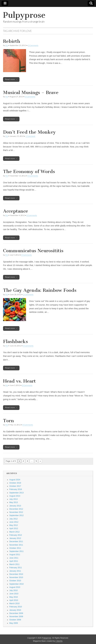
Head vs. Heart (19, 381)
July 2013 (13, 499)
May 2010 (14, 597)
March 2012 (14, 532)
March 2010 (14, 604)
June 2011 (14, 558)
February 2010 (16, 607)
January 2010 (15, 610)
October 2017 (15, 486)
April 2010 (14, 600)
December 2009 (16, 613)
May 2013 (14, 502)
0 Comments (33, 45)
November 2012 (16, 512)
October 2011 (15, 548)
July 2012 (13, 519)
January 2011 (15, 571)
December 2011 (16, 542)
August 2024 (15, 480)
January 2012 (15, 538)
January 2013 (15, 506)
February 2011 (16, 568)
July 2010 (13, 590)
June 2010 (14, 594)
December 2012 (16, 509)
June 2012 (14, 522)
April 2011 (14, 561)
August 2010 (15, 587)
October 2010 (15, 581)
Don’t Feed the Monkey (29, 132)
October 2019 (15, 483)
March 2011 (14, 564)
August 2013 (15, 496)
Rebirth (12, 41)
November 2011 (16, 545)
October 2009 (15, 620)
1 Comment (30, 136)
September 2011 (16, 551)
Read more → (11, 79)
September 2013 (16, 493)
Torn (8, 421)
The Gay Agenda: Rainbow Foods (40, 290)
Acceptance (16, 211)
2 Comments (28, 294)
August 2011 (15, 555)
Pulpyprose (24, 15)
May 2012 (14, 525)
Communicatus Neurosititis (33, 251)
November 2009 (16, 617)
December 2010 (16, 574)
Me (7, 45)
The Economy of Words (29, 172)
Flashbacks (15, 341)
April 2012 (14, 528)
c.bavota (59, 641)
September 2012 (16, 515)
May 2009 (14, 623)
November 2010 (16, 577)
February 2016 (16, 489)
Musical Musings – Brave (31, 93)
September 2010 (16, 584)
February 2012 (16, 535)
